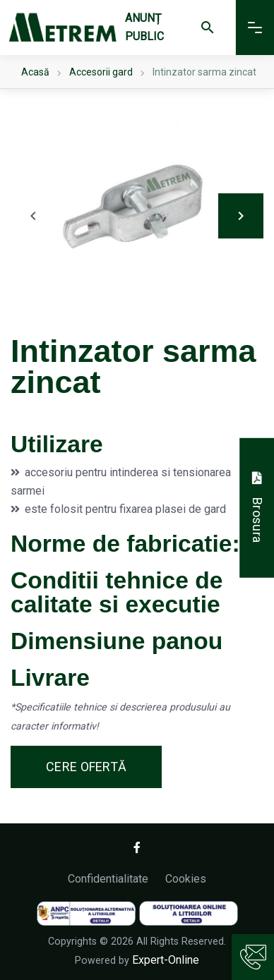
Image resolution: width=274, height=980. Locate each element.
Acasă (35, 72)
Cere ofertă (86, 767)
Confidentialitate (108, 879)
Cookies (186, 879)
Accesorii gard (101, 72)
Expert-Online (166, 960)
